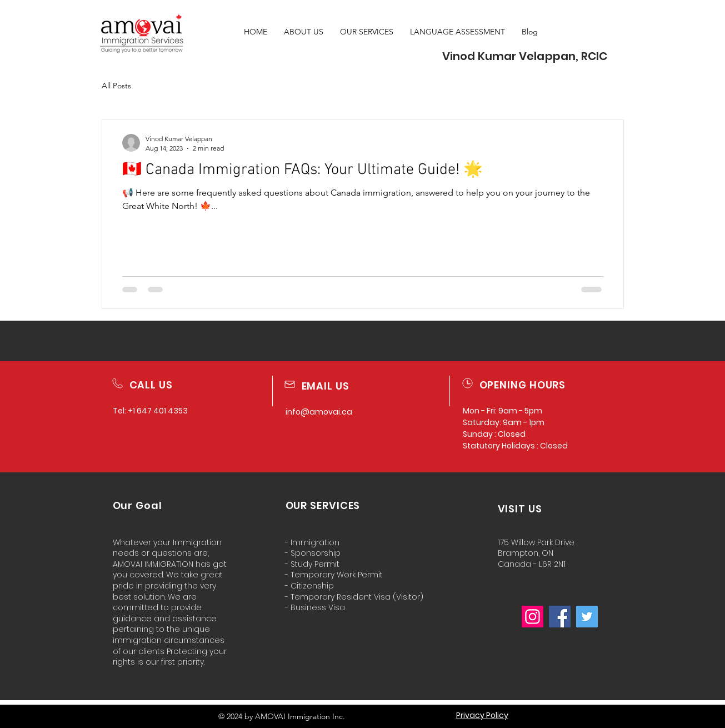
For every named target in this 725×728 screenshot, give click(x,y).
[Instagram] (532, 617)
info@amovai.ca (319, 412)
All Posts (116, 86)
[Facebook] (560, 617)
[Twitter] (587, 617)
